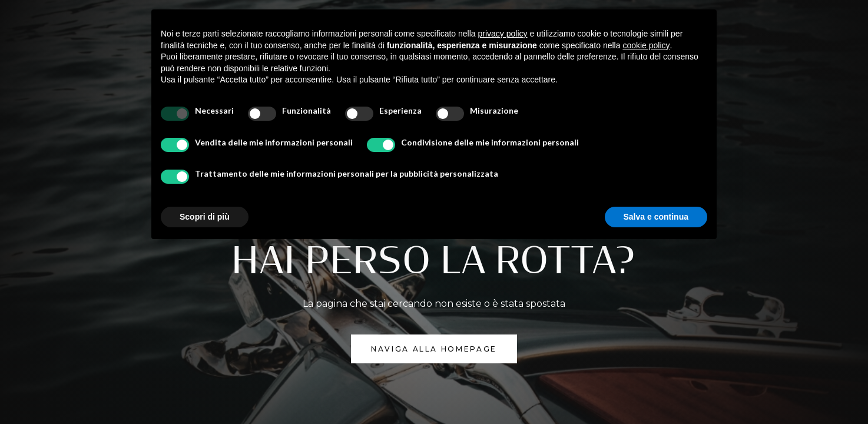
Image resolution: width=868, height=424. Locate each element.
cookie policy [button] (646, 45)
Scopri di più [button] (205, 217)
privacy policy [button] (503, 34)
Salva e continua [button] (656, 217)
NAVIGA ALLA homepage (434, 349)
